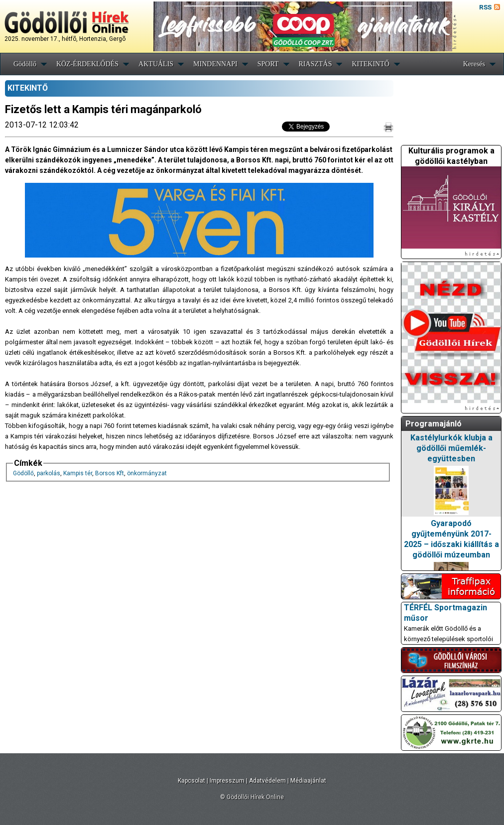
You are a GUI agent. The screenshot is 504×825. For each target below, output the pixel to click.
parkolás (49, 473)
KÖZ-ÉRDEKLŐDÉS (87, 64)
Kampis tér (78, 473)
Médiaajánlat (308, 781)
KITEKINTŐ (370, 64)
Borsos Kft (110, 473)
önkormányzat (147, 473)
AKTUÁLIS (156, 64)
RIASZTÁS (315, 64)
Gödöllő (25, 64)
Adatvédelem (267, 781)
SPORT (268, 64)
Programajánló (434, 424)
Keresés (474, 64)
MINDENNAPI (215, 64)
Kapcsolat (191, 781)
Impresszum (227, 781)
